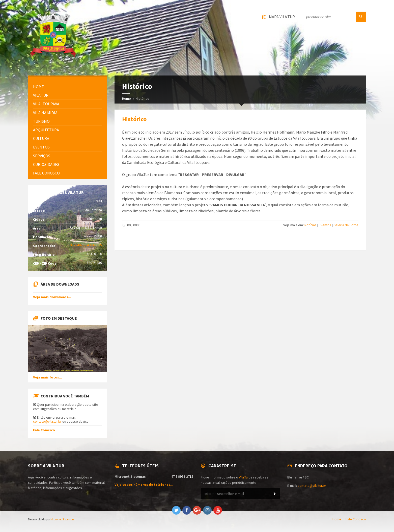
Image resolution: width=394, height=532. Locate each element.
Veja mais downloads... (52, 297)
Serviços (42, 156)
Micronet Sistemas (62, 519)
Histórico (134, 119)
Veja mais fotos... (48, 377)
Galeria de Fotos (346, 225)
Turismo (41, 121)
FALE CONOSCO (46, 173)
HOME (38, 87)
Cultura (41, 138)
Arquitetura (46, 130)
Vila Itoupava (46, 104)
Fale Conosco (44, 430)
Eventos (325, 225)
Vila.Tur (41, 95)
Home (126, 98)
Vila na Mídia (45, 113)
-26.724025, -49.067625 (85, 245)
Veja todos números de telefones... (144, 485)
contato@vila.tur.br (47, 421)
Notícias (311, 225)
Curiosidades (46, 164)
